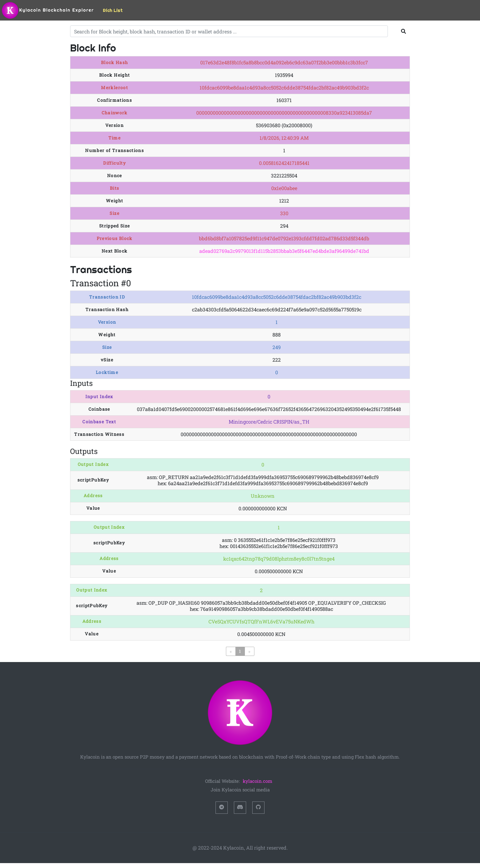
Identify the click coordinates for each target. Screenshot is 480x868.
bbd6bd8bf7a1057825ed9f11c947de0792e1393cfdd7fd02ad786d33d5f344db (284, 238)
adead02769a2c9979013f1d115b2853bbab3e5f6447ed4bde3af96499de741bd (284, 251)
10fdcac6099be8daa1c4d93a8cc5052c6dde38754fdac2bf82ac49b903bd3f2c (277, 297)
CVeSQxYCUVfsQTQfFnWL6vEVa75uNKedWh (261, 621)
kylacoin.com (257, 781)
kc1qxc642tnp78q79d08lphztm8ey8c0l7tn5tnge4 (279, 559)
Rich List (113, 10)
